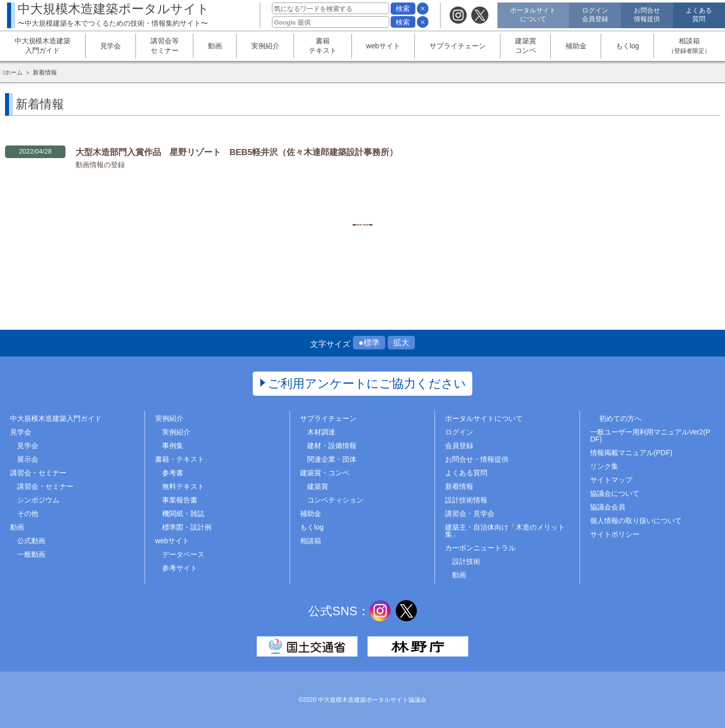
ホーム (14, 72)
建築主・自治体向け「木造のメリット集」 (505, 531)
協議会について (615, 493)
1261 (387, 203)
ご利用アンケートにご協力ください (367, 383)
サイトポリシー (615, 534)
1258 (312, 203)
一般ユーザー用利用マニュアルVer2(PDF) (650, 435)
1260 (362, 203)
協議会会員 (608, 507)
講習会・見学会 (470, 514)
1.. (287, 203)
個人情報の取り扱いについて (636, 521)
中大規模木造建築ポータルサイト (114, 14)
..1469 (438, 203)
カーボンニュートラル (480, 548)
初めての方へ (620, 418)
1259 (337, 203)
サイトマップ (611, 480)
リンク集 (604, 466)
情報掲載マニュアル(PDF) (631, 453)
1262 (413, 203)
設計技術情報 (466, 500)
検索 (403, 9)
